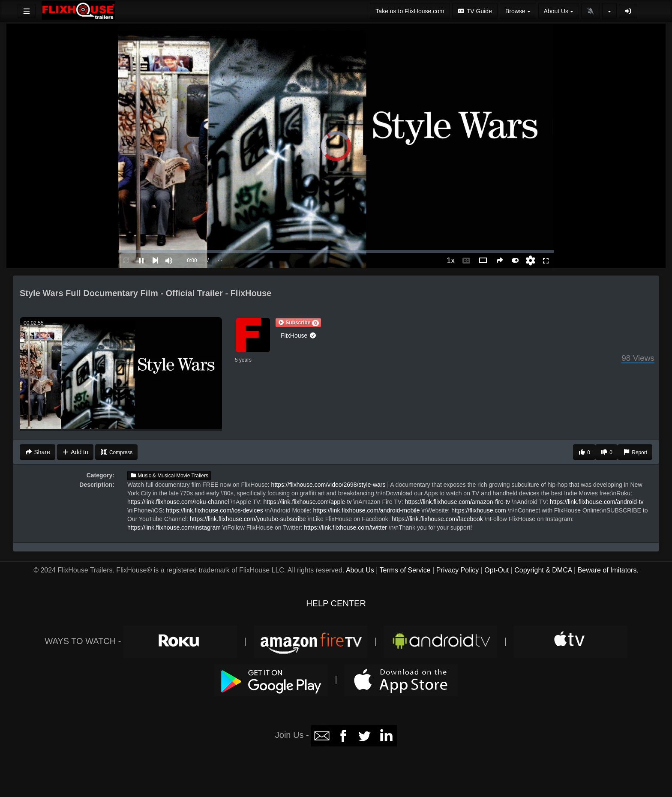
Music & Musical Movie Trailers (169, 476)
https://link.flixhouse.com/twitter (345, 527)
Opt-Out (496, 570)
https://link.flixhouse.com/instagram (174, 527)
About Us (360, 570)
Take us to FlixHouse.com (410, 11)
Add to (75, 452)
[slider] (336, 252)
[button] (298, 323)
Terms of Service (405, 570)
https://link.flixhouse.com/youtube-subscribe (248, 519)
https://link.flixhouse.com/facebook (437, 519)
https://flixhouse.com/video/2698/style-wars (328, 485)
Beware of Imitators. (608, 570)
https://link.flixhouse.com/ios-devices (214, 510)
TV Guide (475, 11)
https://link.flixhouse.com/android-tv (597, 502)
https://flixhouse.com (479, 510)
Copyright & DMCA (543, 570)
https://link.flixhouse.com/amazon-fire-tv (457, 502)
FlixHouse (299, 336)
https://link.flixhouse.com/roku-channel (178, 502)
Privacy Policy (458, 570)
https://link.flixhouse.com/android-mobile (366, 510)
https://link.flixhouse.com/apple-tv (308, 502)
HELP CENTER (336, 603)
